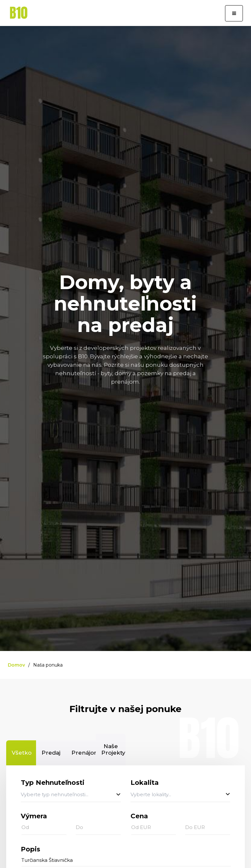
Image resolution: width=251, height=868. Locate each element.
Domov (16, 665)
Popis (31, 849)
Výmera (34, 816)
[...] (126, 860)
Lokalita (145, 783)
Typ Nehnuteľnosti (53, 783)
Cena (139, 816)
